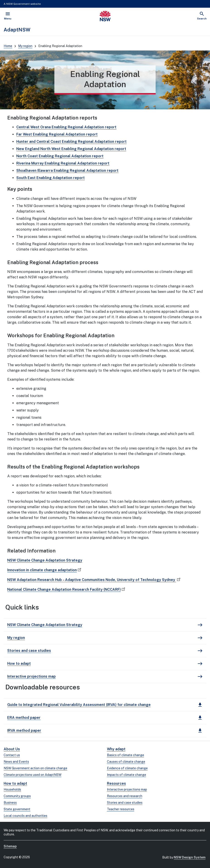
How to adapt (15, 783)
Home (8, 46)
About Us (12, 749)
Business (10, 803)
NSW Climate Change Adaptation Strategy (45, 560)
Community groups (17, 796)
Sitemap (10, 846)
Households (12, 789)
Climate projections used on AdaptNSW (33, 775)
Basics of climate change (126, 755)
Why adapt (116, 749)
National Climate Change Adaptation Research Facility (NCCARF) (67, 589)
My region (25, 46)
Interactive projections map (127, 789)
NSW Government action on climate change (35, 768)
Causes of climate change (126, 762)
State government (17, 809)
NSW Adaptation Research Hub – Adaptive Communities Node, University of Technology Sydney (94, 580)
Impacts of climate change (127, 775)
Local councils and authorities (25, 816)
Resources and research (125, 796)
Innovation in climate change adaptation (45, 570)
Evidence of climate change (127, 768)
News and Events (16, 762)
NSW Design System (190, 857)
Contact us (12, 755)
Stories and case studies (125, 803)
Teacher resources (121, 809)
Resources (116, 783)
